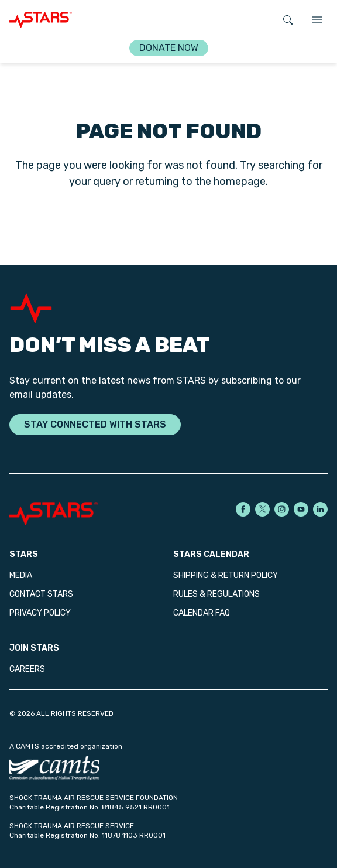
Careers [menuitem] (27, 669)
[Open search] (288, 20)
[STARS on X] (262, 509)
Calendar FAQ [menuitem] (202, 613)
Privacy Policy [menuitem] (40, 613)
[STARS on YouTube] (301, 509)
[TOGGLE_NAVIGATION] (317, 20)
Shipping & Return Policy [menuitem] (226, 575)
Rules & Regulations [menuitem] (216, 594)
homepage (240, 182)
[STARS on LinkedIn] (320, 509)
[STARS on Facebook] (243, 509)
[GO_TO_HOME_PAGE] (41, 20)
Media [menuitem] (21, 575)
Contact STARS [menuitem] (41, 594)
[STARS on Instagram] (282, 509)
